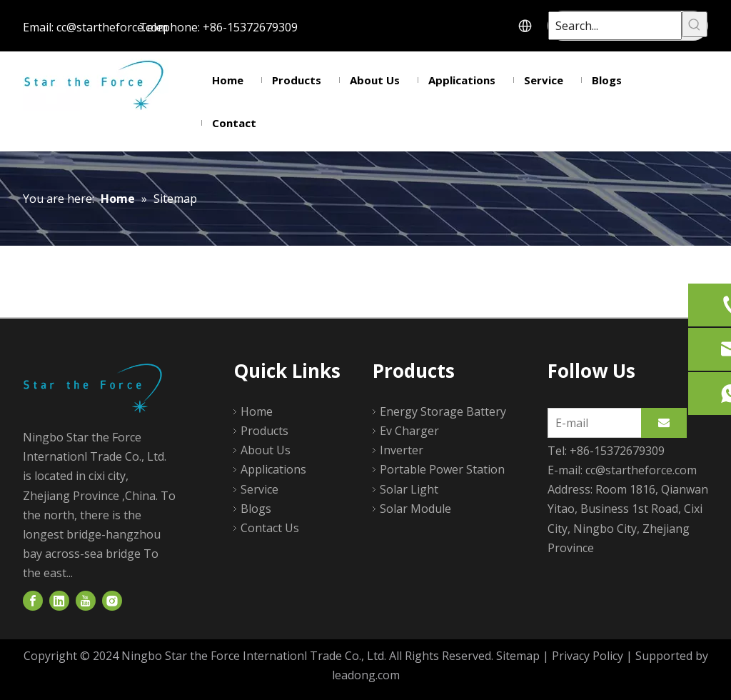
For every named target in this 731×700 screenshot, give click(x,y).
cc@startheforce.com (112, 27)
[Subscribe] (664, 423)
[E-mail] (591, 423)
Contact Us (270, 528)
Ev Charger (409, 431)
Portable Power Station (442, 469)
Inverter (402, 450)
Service (259, 489)
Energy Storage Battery (443, 411)
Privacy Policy (588, 656)
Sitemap (518, 656)
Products (264, 431)
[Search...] (615, 26)
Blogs (256, 509)
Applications (273, 469)
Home (257, 411)
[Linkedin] (59, 601)
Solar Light (409, 489)
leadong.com (366, 675)
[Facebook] (33, 601)
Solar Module (415, 509)
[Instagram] (112, 601)
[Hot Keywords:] (695, 24)
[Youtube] (86, 601)
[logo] (96, 387)
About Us (266, 450)
